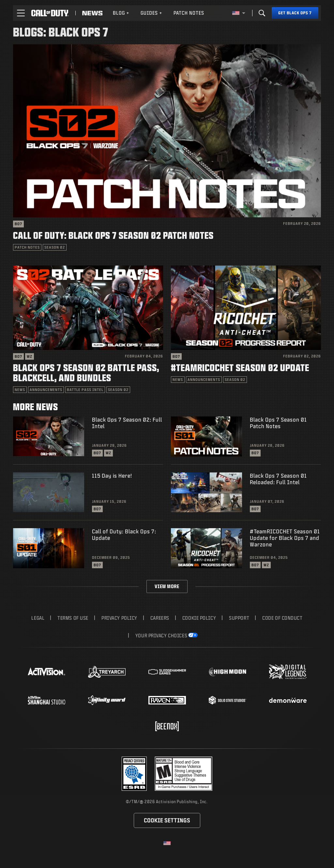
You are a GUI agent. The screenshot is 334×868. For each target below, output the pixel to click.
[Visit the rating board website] (183, 774)
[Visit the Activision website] (46, 672)
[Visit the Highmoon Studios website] (228, 672)
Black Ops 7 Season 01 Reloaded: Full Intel (278, 479)
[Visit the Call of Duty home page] (50, 13)
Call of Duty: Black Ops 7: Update (124, 535)
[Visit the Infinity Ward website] (107, 700)
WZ (30, 356)
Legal (38, 618)
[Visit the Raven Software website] (167, 700)
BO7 (18, 224)
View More (167, 586)
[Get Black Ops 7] (295, 13)
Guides (152, 13)
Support (239, 618)
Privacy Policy (119, 618)
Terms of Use (73, 618)
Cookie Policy (199, 618)
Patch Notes (189, 13)
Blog (121, 13)
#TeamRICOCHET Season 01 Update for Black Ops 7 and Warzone (285, 538)
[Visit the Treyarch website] (107, 672)
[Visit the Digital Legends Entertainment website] (288, 672)
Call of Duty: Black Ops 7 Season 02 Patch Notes (113, 235)
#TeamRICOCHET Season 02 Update (240, 367)
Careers (160, 618)
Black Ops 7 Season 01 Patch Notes (278, 423)
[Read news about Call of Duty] (92, 13)
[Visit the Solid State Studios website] (228, 700)
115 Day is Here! (112, 476)
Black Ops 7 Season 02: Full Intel (127, 423)
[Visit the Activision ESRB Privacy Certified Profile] (134, 774)
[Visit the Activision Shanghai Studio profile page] (46, 700)
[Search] (262, 13)
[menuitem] (121, 13)
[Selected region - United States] (239, 13)
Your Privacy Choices (161, 636)
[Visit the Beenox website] (167, 726)
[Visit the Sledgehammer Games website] (167, 672)
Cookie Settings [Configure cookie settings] (167, 820)
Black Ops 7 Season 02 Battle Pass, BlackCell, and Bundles (86, 372)
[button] (21, 13)
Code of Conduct (282, 618)
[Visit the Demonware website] (288, 700)
